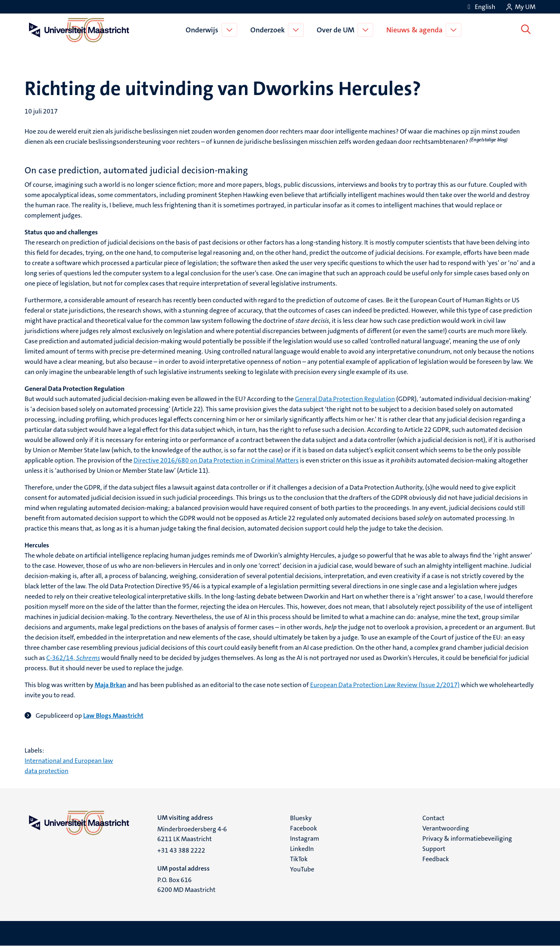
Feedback (436, 859)
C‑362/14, (73, 658)
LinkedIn (302, 849)
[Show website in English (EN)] (480, 7)
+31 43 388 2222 (181, 850)
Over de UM (337, 30)
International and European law (69, 761)
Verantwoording (446, 828)
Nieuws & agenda (416, 30)
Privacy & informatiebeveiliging (467, 838)
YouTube (302, 869)
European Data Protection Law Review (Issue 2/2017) (385, 685)
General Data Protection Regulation (345, 399)
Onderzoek (269, 30)
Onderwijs (203, 30)
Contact (433, 818)
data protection (46, 771)
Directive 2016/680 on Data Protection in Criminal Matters (216, 460)
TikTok (299, 859)
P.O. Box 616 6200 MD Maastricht (186, 885)
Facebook (304, 828)
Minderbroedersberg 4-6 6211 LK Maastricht (192, 834)
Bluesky (301, 818)
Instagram (305, 838)
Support (434, 849)
